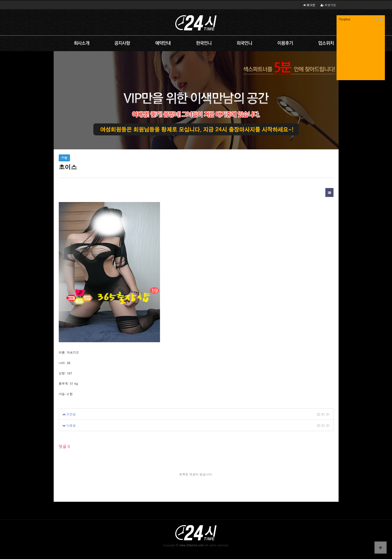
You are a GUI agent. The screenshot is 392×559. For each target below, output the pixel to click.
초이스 (85, 414)
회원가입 (328, 5)
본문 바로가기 (0, 0)
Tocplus (345, 19)
